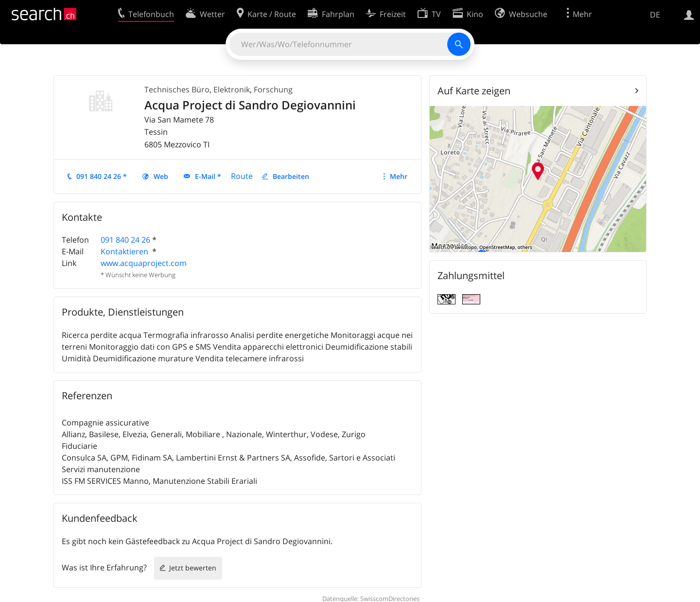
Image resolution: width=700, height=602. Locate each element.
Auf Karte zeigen (474, 91)
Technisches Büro (177, 89)
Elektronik (232, 89)
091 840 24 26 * (102, 176)
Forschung (273, 89)
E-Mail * (208, 176)
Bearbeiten (291, 176)
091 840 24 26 (125, 240)
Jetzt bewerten (193, 568)
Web (161, 176)
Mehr (399, 176)
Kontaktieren (125, 251)
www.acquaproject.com (144, 263)
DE (655, 15)
